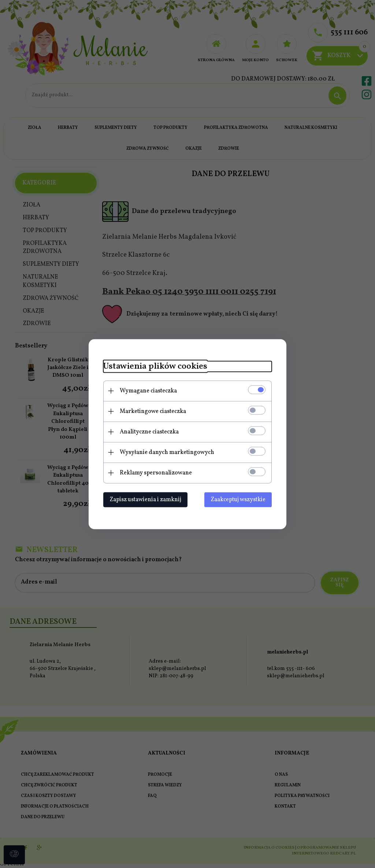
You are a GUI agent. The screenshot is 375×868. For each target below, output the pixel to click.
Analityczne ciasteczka (149, 432)
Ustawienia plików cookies (155, 366)
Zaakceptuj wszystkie (238, 499)
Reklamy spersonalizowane (156, 473)
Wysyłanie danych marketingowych (167, 452)
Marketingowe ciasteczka (153, 411)
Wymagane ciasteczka (148, 391)
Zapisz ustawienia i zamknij (145, 499)
